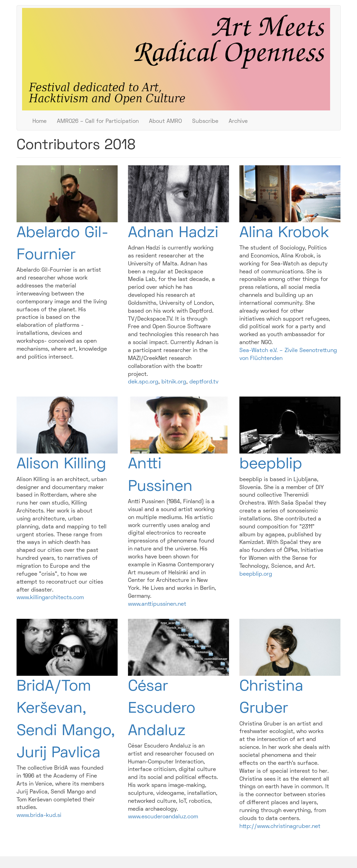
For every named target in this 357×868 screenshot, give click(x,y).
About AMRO (165, 121)
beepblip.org (256, 574)
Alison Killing (61, 465)
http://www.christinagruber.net (280, 827)
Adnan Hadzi (173, 233)
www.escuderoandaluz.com (163, 817)
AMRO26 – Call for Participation (98, 121)
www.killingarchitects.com (50, 598)
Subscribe (205, 121)
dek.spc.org (143, 382)
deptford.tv (204, 382)
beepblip (271, 465)
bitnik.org (174, 382)
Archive (238, 121)
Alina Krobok (284, 233)
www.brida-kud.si (39, 816)
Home (39, 121)
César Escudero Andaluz (162, 709)
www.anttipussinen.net (157, 604)
